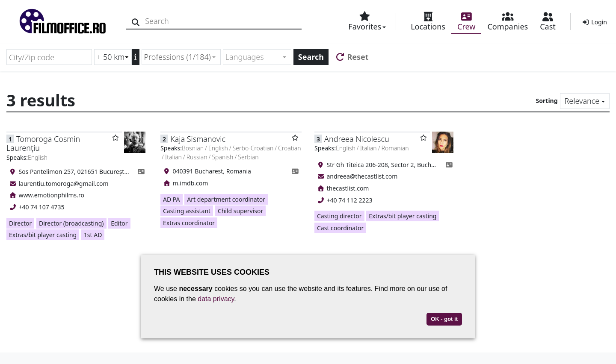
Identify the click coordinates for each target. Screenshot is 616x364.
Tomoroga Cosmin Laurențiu (43, 143)
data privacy (216, 299)
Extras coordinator (189, 223)
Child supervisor (240, 211)
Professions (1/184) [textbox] (178, 57)
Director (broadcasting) (71, 223)
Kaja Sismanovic (198, 139)
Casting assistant (187, 211)
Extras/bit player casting (43, 235)
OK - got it (444, 319)
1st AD (93, 235)
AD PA (172, 199)
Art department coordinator (226, 199)
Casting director (339, 216)
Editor (119, 223)
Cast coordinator (340, 228)
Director (20, 223)
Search (311, 57)
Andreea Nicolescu (357, 139)
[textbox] (253, 57)
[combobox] (181, 57)
